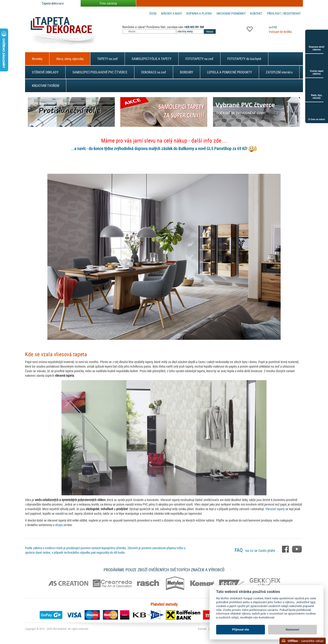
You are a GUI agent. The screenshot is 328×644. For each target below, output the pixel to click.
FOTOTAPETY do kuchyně (244, 59)
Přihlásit (274, 13)
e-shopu (58, 525)
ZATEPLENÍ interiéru (279, 72)
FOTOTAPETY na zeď (199, 59)
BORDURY (187, 72)
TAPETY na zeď (108, 59)
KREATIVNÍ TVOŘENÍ (46, 86)
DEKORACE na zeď (154, 72)
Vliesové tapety (275, 509)
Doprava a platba (199, 13)
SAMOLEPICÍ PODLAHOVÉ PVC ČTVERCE (100, 72)
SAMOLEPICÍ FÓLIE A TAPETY (152, 59)
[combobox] (190, 31)
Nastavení (293, 630)
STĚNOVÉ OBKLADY (45, 72)
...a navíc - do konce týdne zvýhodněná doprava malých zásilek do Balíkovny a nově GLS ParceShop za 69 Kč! (159, 148)
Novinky (37, 59)
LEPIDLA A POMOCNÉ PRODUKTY (229, 72)
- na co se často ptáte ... (257, 551)
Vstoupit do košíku (280, 32)
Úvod (153, 13)
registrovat (292, 13)
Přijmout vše (241, 630)
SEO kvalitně (60, 629)
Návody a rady (171, 13)
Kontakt (256, 13)
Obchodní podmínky (231, 13)
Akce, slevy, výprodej (70, 59)
